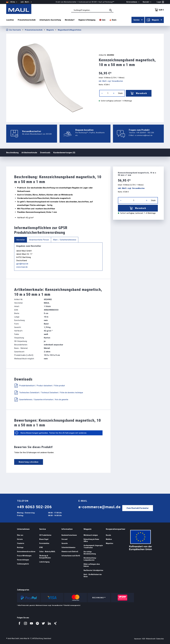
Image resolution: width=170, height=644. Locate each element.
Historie (20, 539)
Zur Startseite (14, 30)
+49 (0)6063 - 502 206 (145, 133)
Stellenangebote (23, 564)
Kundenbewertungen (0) (64, 153)
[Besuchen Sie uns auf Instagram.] (25, 623)
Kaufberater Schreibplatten (93, 570)
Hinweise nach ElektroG (70, 552)
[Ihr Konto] (160, 2)
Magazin (88, 529)
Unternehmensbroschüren (26, 552)
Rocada (108, 535)
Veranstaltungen (23, 560)
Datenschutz (160, 639)
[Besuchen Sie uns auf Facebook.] (20, 623)
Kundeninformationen (69, 535)
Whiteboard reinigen (91, 535)
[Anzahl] (108, 93)
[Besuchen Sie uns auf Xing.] (55, 623)
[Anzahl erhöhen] (114, 93)
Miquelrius (110, 543)
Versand (64, 539)
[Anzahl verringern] (102, 93)
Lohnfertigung (44, 562)
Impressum (138, 639)
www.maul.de (22, 267)
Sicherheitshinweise (68, 547)
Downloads (45, 153)
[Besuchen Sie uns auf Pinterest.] (37, 623)
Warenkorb (139, 93)
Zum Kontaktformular (138, 508)
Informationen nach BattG (71, 556)
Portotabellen (44, 543)
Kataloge (20, 547)
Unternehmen (23, 529)
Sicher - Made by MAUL (47, 552)
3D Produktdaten (45, 535)
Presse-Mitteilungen (24, 556)
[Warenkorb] (159, 10)
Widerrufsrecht (151, 639)
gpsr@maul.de (22, 264)
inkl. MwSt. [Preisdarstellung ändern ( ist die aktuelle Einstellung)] (26, 2)
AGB (144, 639)
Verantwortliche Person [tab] (39, 240)
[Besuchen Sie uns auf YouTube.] (31, 623)
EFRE (41, 547)
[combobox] (92, 10)
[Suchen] (111, 10)
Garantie (65, 543)
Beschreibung (12, 152)
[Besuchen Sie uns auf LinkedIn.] (49, 623)
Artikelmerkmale (29, 153)
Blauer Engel (44, 539)
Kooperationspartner (116, 529)
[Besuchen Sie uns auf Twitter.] (43, 623)
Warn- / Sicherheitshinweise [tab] (65, 240)
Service (43, 529)
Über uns (20, 535)
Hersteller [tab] (21, 240)
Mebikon (109, 539)
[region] (49, 77)
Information (67, 529)
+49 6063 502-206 (34, 507)
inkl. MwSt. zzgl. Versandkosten (111, 81)
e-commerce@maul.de (144, 135)
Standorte (21, 543)
